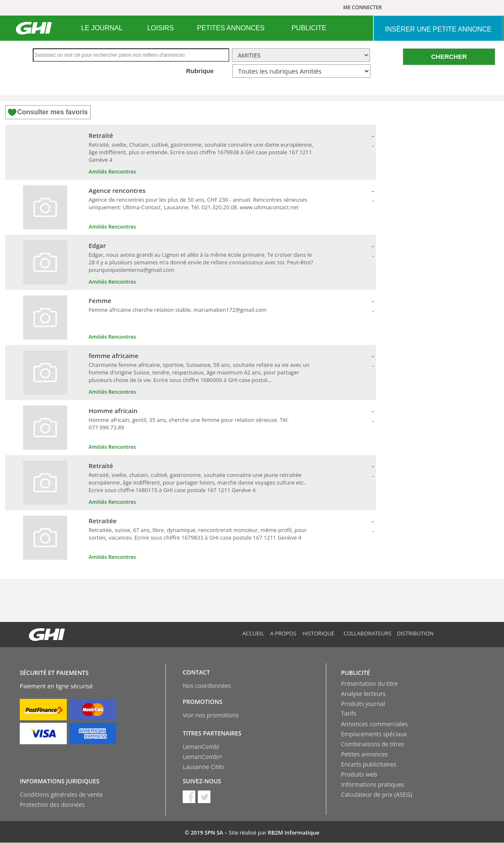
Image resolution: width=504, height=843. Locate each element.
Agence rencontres (117, 190)
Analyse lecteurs (363, 694)
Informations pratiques (373, 784)
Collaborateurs (367, 633)
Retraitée (103, 521)
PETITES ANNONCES (231, 28)
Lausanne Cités (203, 767)
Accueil (253, 633)
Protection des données (52, 805)
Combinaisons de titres (373, 744)
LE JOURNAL (102, 28)
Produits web (359, 774)
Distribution (415, 633)
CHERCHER (449, 57)
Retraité (101, 135)
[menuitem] (102, 28)
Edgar (97, 245)
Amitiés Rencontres (112, 172)
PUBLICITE (309, 28)
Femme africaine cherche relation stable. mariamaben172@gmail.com (178, 310)
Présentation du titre (369, 684)
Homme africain (113, 411)
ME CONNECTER (362, 7)
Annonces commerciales (374, 724)
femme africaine (114, 356)
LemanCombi (201, 747)
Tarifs (349, 713)
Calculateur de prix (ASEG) (377, 794)
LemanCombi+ (203, 757)
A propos (283, 633)
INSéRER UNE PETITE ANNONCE (438, 29)
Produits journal (363, 704)
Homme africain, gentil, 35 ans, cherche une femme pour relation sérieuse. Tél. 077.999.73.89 (189, 424)
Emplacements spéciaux (374, 734)
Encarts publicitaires (369, 764)
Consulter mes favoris (52, 112)
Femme (100, 300)
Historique (318, 633)
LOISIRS (160, 28)
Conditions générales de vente (61, 794)
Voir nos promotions (211, 715)
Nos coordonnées (207, 686)
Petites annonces (364, 754)
